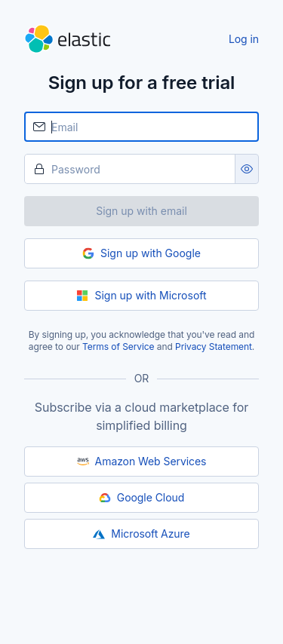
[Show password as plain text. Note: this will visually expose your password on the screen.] (247, 169)
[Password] (130, 169)
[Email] (141, 127)
